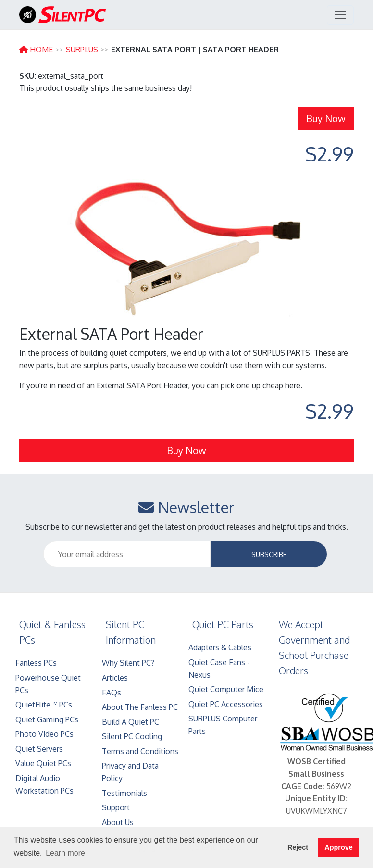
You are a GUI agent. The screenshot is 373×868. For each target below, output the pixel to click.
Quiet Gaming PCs (47, 719)
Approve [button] (338, 847)
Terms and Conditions (140, 751)
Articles (115, 678)
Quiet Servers (39, 749)
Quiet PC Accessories (226, 704)
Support (116, 807)
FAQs (112, 693)
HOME (36, 50)
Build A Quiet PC (131, 722)
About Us (118, 822)
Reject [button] (298, 847)
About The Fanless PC (140, 707)
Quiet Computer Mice (226, 689)
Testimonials (124, 793)
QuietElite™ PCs (44, 705)
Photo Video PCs (44, 734)
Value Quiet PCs (43, 763)
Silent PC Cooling (132, 736)
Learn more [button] (65, 853)
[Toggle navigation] (340, 15)
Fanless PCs (36, 663)
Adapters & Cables (220, 647)
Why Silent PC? (128, 663)
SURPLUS (82, 50)
